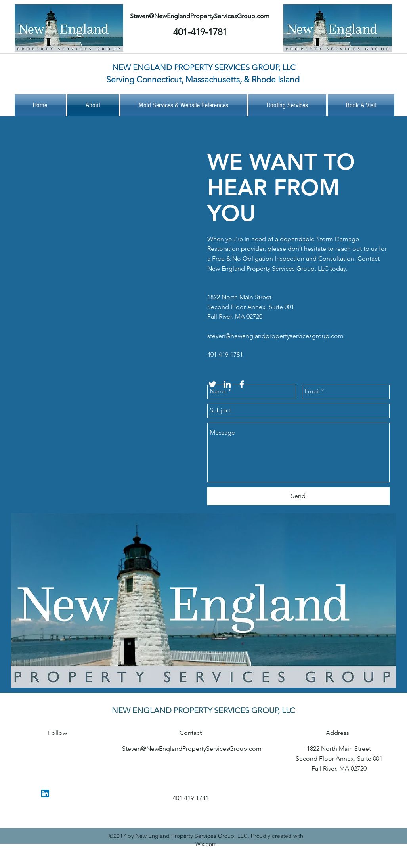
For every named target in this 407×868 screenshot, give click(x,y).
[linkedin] (45, 794)
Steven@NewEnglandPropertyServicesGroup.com (200, 16)
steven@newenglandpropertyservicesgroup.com (275, 336)
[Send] (298, 496)
